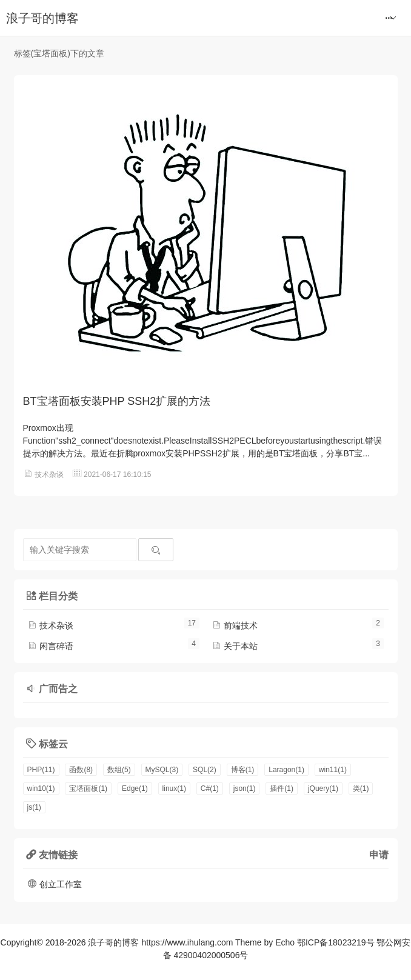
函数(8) (81, 770)
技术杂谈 (49, 475)
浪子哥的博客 (42, 18)
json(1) (245, 788)
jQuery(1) (323, 788)
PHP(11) (41, 770)
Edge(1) (135, 788)
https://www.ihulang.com (187, 942)
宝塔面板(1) (88, 788)
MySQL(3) (162, 770)
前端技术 (235, 625)
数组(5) (119, 770)
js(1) (34, 807)
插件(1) (282, 788)
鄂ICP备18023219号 (336, 942)
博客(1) (243, 770)
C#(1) (210, 788)
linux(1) (174, 788)
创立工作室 (55, 884)
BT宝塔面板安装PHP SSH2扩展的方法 (117, 401)
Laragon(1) (286, 770)
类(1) (361, 788)
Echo (285, 942)
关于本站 (235, 646)
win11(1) (333, 770)
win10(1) (41, 788)
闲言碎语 (50, 646)
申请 (379, 855)
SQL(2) (205, 770)
